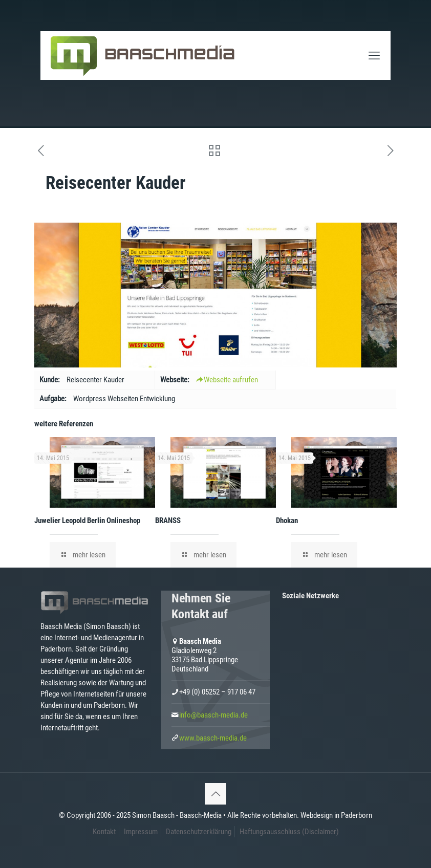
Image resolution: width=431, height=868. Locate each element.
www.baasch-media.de (213, 738)
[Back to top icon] (216, 794)
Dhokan (287, 520)
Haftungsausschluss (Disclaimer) (289, 832)
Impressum (141, 832)
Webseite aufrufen (227, 380)
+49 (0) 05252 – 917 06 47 (217, 692)
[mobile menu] (374, 56)
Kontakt (104, 832)
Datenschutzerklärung (199, 832)
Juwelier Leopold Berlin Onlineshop (87, 520)
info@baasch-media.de (213, 715)
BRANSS (168, 520)
